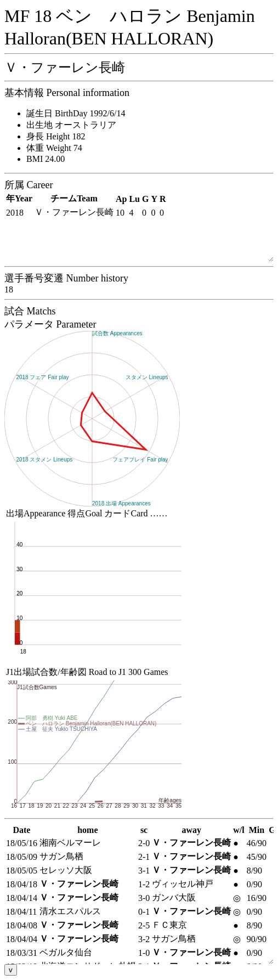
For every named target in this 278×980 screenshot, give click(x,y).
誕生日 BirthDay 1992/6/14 (76, 113)
